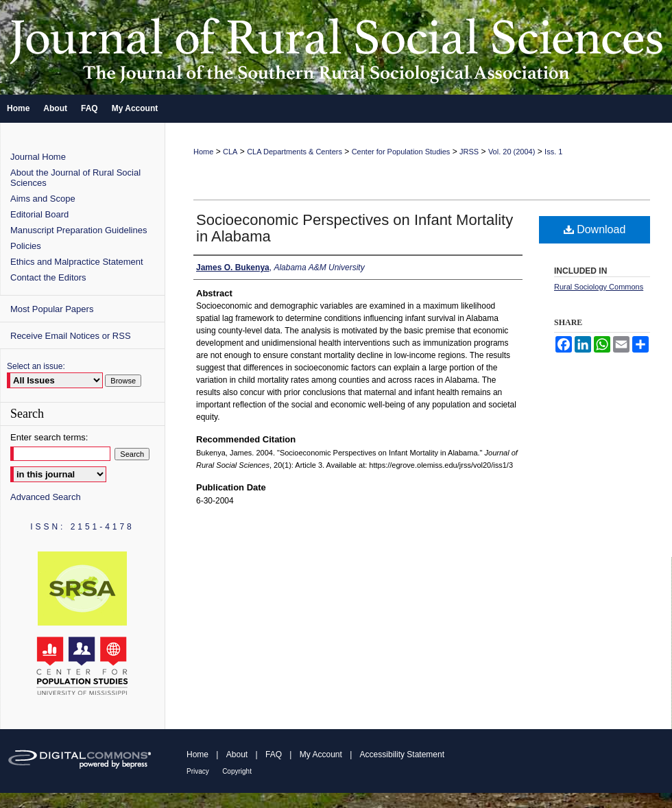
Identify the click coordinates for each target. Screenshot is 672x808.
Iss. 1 (553, 152)
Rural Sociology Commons (599, 287)
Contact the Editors (48, 277)
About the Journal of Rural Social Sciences (75, 178)
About (237, 754)
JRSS (469, 152)
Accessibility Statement (402, 754)
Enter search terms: (49, 437)
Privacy (198, 771)
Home (203, 152)
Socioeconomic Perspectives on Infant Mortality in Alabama (355, 228)
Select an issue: (36, 366)
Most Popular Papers (52, 309)
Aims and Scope (43, 199)
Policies (26, 246)
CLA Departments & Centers (295, 152)
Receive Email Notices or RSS (71, 336)
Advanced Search (46, 497)
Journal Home (38, 157)
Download (595, 229)
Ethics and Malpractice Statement (77, 262)
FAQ (274, 754)
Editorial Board (39, 214)
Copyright (237, 771)
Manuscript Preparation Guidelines (79, 230)
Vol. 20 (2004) (512, 152)
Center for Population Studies (401, 152)
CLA (230, 152)
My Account (321, 754)
